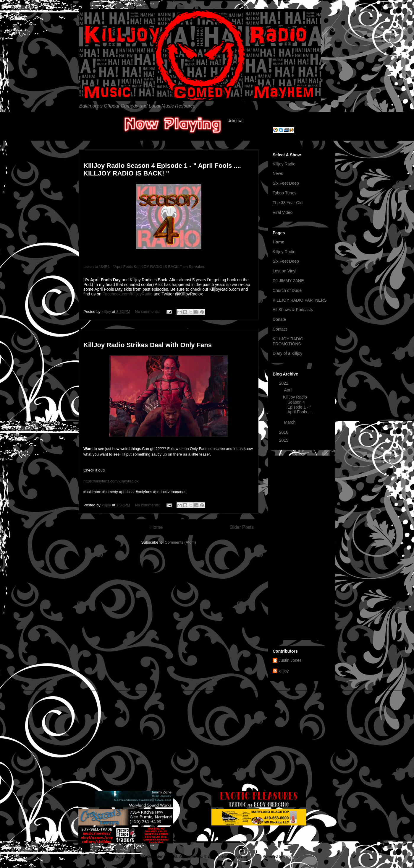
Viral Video (283, 212)
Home (156, 527)
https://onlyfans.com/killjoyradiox (111, 481)
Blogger (290, 856)
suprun (255, 856)
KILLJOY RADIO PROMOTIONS (288, 341)
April (289, 390)
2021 (284, 383)
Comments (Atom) (180, 542)
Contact (280, 329)
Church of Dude (287, 290)
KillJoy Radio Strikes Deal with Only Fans (148, 345)
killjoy (284, 671)
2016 (284, 432)
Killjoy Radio (284, 164)
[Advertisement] (302, 547)
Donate (279, 319)
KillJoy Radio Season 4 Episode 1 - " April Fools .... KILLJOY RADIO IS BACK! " (162, 169)
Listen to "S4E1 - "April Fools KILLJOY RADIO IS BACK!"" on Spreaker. (144, 267)
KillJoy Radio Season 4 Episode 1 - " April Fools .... (298, 404)
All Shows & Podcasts (293, 310)
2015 (284, 440)
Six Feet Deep (286, 183)
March (290, 422)
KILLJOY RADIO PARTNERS (300, 300)
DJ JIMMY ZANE (288, 281)
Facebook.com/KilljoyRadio (128, 294)
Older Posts (242, 527)
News (278, 173)
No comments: (148, 312)
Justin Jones (290, 660)
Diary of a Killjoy (287, 353)
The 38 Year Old (288, 203)
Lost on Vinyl (284, 271)
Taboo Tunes (284, 193)
